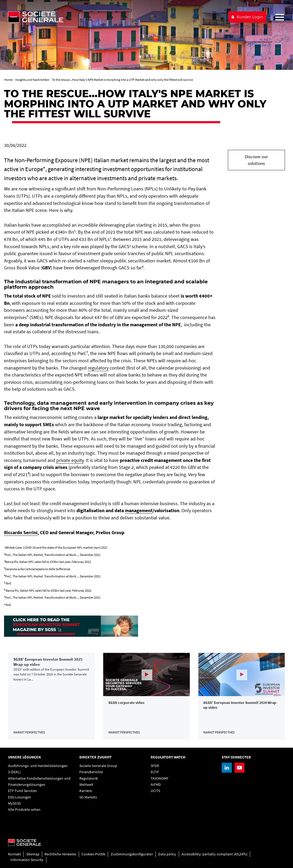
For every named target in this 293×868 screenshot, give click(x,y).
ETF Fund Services (22, 791)
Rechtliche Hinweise (60, 854)
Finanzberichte (91, 772)
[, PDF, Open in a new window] (71, 626)
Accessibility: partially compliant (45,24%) (214, 854)
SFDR (155, 766)
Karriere (86, 791)
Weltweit (86, 784)
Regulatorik (89, 778)
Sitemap (33, 854)
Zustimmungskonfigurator (132, 854)
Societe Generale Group (98, 766)
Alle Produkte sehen (24, 809)
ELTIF (155, 772)
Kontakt (14, 854)
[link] (51, 696)
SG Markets (88, 797)
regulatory (98, 368)
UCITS (155, 791)
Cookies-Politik (93, 854)
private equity (70, 460)
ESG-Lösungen (20, 797)
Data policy (167, 854)
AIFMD (156, 784)
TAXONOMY (160, 778)
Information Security (27, 860)
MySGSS (14, 803)
